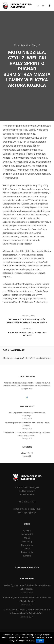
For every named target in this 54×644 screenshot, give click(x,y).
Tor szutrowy (27, 545)
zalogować (19, 358)
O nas (27, 538)
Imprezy (26, 456)
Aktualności (26, 453)
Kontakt (27, 556)
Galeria (27, 549)
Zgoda (40, 641)
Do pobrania (27, 552)
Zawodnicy (27, 541)
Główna (27, 531)
